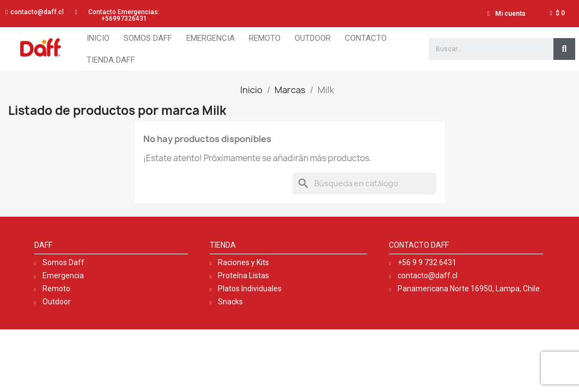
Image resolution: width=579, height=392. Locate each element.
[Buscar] (364, 183)
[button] (35, 12)
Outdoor (313, 38)
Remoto (265, 38)
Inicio (98, 38)
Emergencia (211, 38)
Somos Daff (148, 38)
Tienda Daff (111, 60)
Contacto (366, 38)
